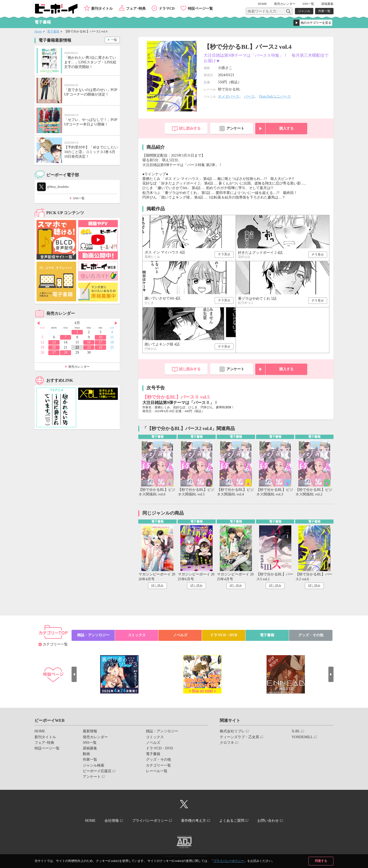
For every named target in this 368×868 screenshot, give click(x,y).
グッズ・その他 (311, 635)
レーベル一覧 (157, 771)
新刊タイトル (102, 9)
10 (100, 337)
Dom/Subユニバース (275, 96)
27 (54, 352)
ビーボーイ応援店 (97, 771)
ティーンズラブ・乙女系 (239, 737)
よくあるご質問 (232, 821)
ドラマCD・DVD (224, 635)
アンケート (235, 128)
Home (38, 31)
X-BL (296, 731)
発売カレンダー (79, 367)
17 (100, 342)
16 (89, 342)
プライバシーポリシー (229, 861)
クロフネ (227, 743)
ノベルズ (180, 635)
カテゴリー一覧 (55, 644)
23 (89, 347)
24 (100, 347)
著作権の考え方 (193, 821)
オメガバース (229, 96)
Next (116, 323)
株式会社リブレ (232, 731)
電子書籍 (53, 31)
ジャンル (304, 11)
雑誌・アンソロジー (93, 635)
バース (249, 96)
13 (54, 342)
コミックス (137, 635)
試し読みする (190, 128)
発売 (285, 4)
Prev (38, 323)
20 (54, 347)
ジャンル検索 (94, 765)
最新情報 (90, 731)
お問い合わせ (268, 821)
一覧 (114, 40)
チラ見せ (224, 254)
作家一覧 (324, 11)
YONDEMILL (302, 737)
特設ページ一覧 (200, 9)
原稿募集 (327, 4)
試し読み (157, 586)
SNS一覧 (308, 4)
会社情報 (112, 821)
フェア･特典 (136, 9)
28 (66, 352)
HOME (262, 4)
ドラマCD (167, 9)
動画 (86, 754)
